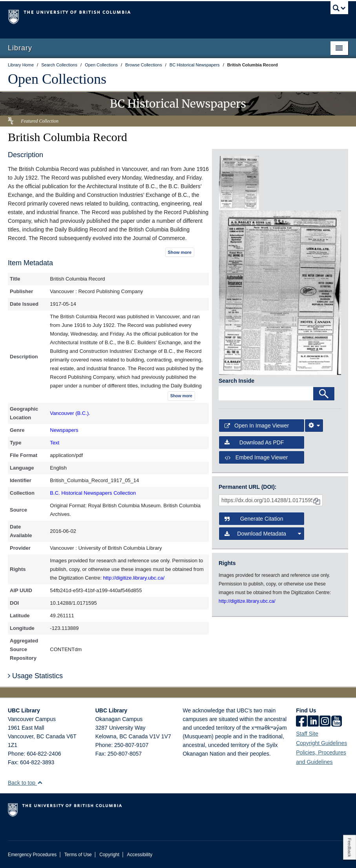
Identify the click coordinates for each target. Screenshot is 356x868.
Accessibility (140, 855)
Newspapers (64, 430)
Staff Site (307, 734)
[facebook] (301, 722)
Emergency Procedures (32, 855)
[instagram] (325, 722)
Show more (180, 252)
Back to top (25, 783)
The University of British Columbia (152, 16)
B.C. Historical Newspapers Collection (93, 493)
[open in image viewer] (239, 182)
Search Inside (236, 381)
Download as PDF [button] (254, 442)
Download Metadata (263, 534)
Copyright (109, 855)
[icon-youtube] (337, 722)
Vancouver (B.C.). (70, 413)
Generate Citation (254, 519)
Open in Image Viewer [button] (257, 426)
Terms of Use (78, 855)
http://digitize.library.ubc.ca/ (134, 578)
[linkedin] (313, 722)
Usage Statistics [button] (35, 676)
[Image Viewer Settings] (314, 426)
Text (55, 443)
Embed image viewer (256, 457)
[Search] (324, 394)
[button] (40, 783)
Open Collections (57, 79)
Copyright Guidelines (321, 743)
